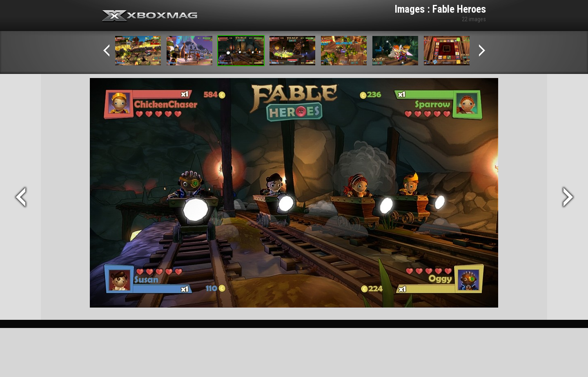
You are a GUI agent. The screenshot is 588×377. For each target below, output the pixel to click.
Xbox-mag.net (150, 16)
